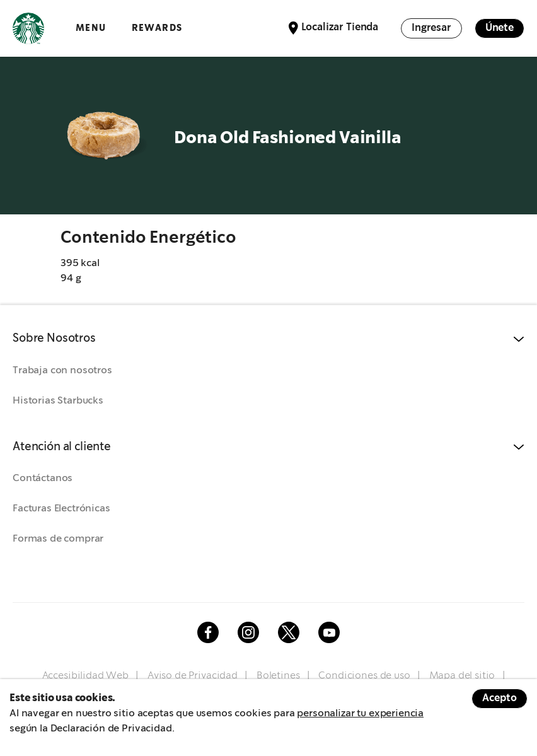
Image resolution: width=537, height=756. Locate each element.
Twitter (289, 632)
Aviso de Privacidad (193, 676)
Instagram (248, 632)
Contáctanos (43, 478)
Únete (499, 28)
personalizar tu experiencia (360, 713)
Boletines (278, 676)
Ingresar (431, 28)
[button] (268, 339)
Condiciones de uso (364, 676)
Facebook (208, 632)
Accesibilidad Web (85, 676)
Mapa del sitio (462, 676)
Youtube (329, 632)
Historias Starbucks (58, 401)
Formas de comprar (58, 539)
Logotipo (28, 28)
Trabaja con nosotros (62, 370)
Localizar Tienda (340, 27)
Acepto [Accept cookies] (499, 698)
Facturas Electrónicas (61, 509)
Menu (91, 28)
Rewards (157, 28)
